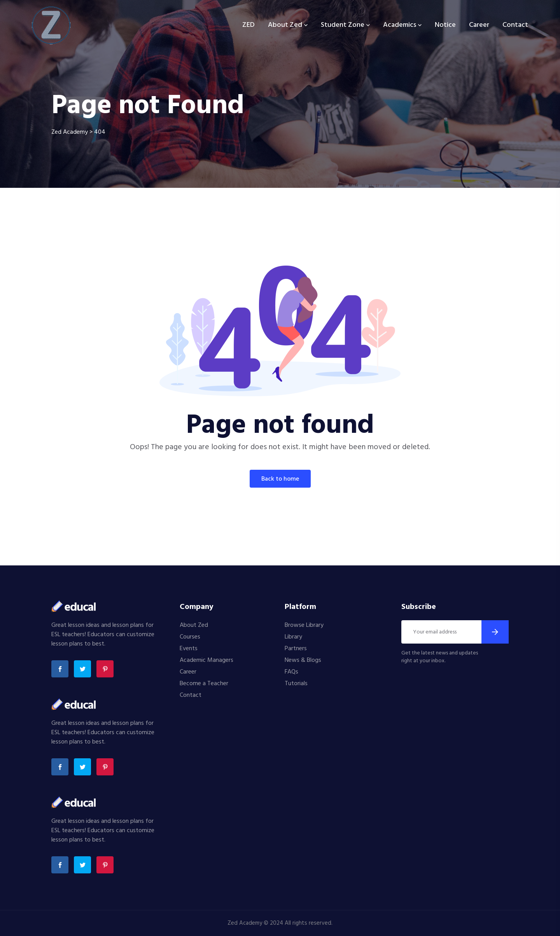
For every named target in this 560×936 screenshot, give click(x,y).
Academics (400, 25)
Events (189, 649)
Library (293, 637)
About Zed (285, 25)
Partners (296, 649)
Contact (515, 25)
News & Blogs (303, 660)
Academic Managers (206, 660)
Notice (445, 25)
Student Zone (343, 25)
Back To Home (280, 479)
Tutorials (296, 684)
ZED (248, 25)
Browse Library (304, 625)
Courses (190, 637)
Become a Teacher (204, 684)
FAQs (291, 672)
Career (479, 25)
